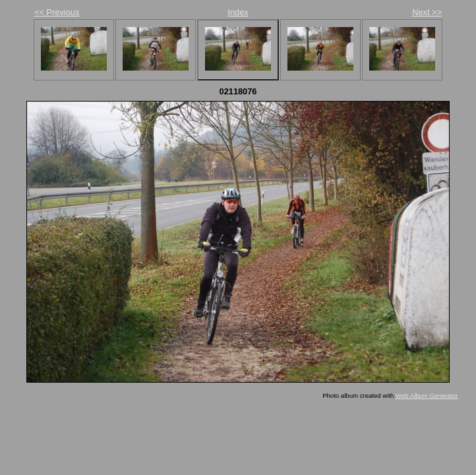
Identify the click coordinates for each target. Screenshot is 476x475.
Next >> (427, 12)
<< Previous (57, 12)
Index (238, 12)
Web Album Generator (427, 396)
